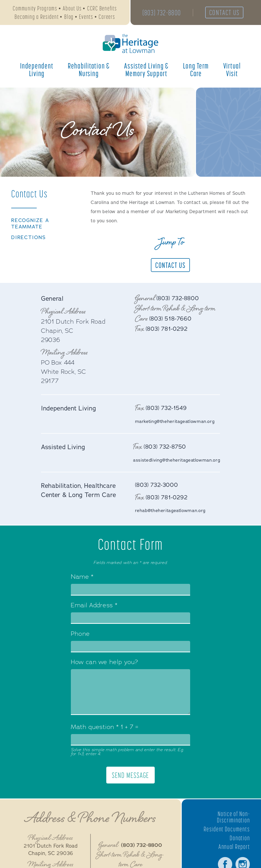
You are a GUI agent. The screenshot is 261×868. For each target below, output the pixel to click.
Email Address (94, 607)
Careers (107, 17)
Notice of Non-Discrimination (233, 819)
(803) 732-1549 (168, 408)
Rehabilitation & (89, 71)
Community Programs (35, 9)
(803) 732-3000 (158, 486)
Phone (80, 635)
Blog (69, 17)
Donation (239, 839)
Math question (95, 728)
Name (82, 578)
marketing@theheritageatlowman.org (176, 421)
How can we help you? (105, 664)
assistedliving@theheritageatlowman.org (175, 460)
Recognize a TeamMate (31, 224)
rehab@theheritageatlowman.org (171, 512)
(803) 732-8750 (163, 447)
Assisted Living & (146, 71)
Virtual (232, 71)
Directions (29, 238)
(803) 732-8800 (162, 13)
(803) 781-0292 (168, 329)
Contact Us (228, 13)
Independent (37, 71)
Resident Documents (226, 831)
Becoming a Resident (37, 17)
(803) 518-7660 (172, 319)
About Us (72, 9)
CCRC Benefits (102, 9)
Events (86, 17)
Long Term (196, 71)
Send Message (130, 777)
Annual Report (233, 848)
